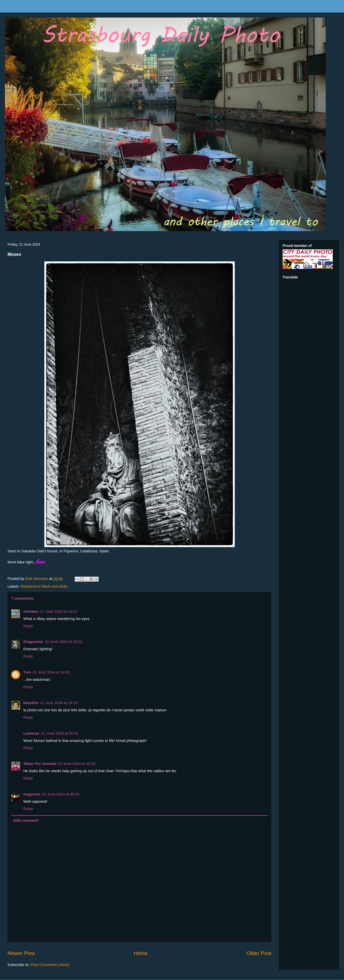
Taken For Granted (40, 764)
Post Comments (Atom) (50, 965)
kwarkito (31, 703)
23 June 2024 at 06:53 (61, 794)
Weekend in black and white (44, 586)
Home (141, 953)
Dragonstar (33, 642)
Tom (27, 672)
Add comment (26, 820)
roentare (31, 611)
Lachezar (31, 733)
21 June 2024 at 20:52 (60, 733)
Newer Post (21, 953)
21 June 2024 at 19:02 (64, 642)
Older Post (259, 953)
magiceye (32, 794)
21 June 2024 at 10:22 (59, 611)
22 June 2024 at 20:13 (77, 764)
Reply (28, 626)
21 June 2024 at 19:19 (59, 703)
